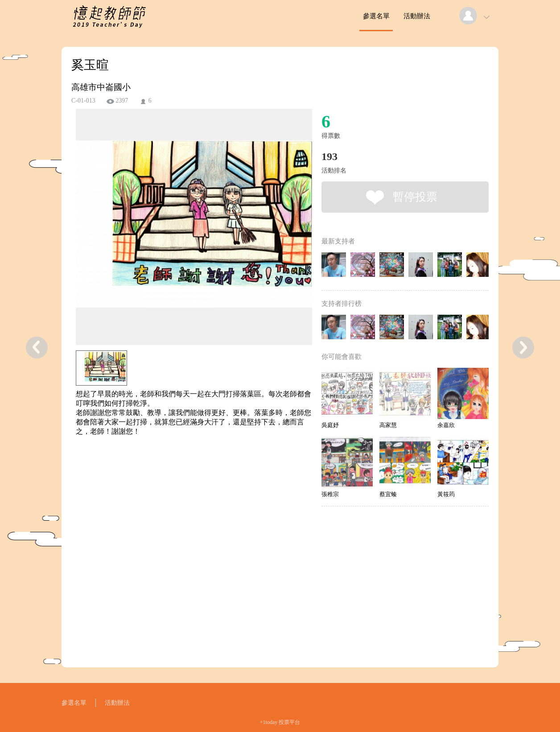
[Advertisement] (180, 477)
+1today (269, 722)
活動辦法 (417, 16)
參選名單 (376, 16)
